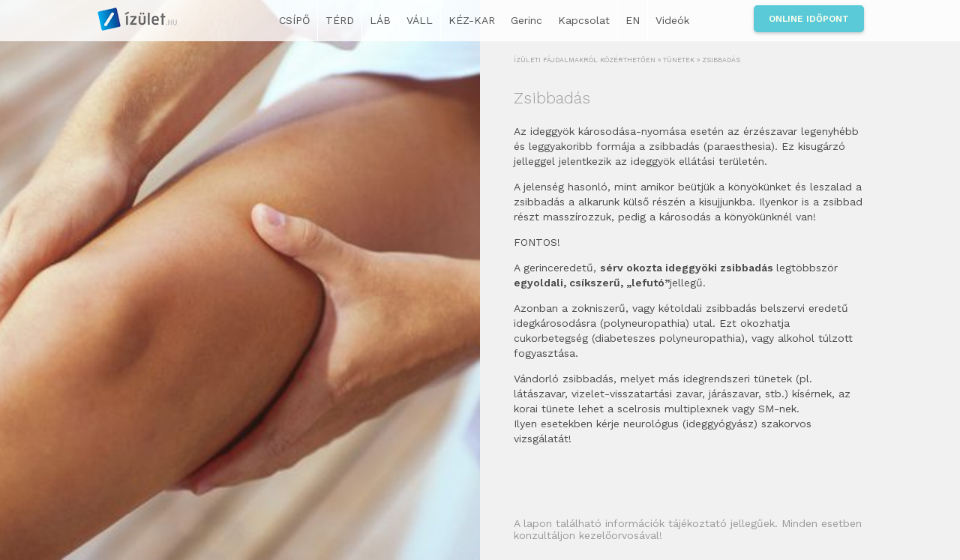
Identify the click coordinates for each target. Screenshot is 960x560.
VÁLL (420, 20)
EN (633, 20)
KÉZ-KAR (472, 20)
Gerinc (526, 20)
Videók (672, 20)
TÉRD (340, 20)
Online (809, 19)
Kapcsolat (584, 20)
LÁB (380, 20)
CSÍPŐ (294, 20)
